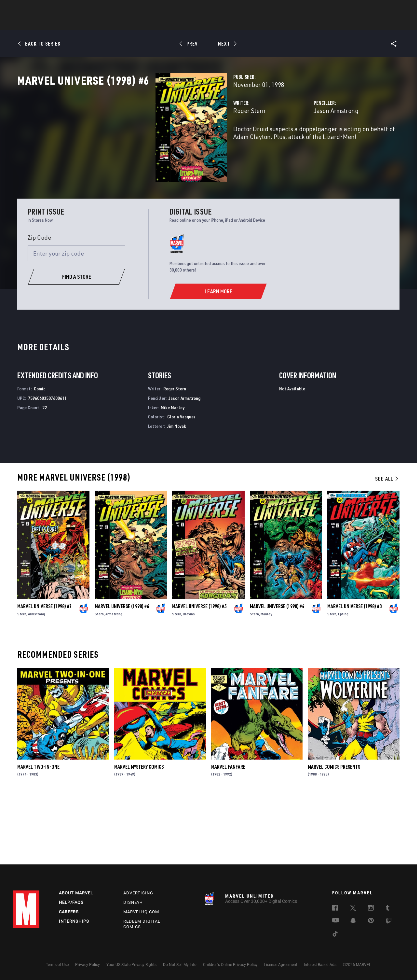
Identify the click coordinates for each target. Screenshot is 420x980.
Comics (136, 23)
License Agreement (281, 965)
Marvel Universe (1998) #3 (354, 670)
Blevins (189, 678)
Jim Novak (176, 490)
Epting (343, 678)
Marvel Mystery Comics (139, 831)
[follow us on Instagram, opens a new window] (371, 909)
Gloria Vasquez (181, 481)
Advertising (138, 893)
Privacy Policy (88, 965)
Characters (168, 23)
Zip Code (39, 301)
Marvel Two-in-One (38, 831)
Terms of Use (57, 965)
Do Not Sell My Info (180, 965)
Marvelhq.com (141, 912)
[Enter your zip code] (76, 317)
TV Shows (228, 23)
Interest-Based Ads (320, 965)
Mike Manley (173, 471)
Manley (266, 678)
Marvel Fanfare (228, 831)
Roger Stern (153, 139)
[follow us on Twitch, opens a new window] (389, 922)
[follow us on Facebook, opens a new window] (335, 909)
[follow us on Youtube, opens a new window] (336, 921)
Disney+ (133, 902)
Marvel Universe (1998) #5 (199, 670)
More (305, 23)
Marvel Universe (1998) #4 (277, 670)
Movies (199, 23)
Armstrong (36, 678)
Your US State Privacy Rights (131, 965)
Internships (74, 921)
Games (256, 23)
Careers (69, 912)
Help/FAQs (71, 902)
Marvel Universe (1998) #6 (122, 670)
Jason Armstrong (288, 139)
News (112, 23)
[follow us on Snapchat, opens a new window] (353, 921)
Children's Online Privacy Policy (230, 965)
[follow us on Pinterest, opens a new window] (371, 921)
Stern (22, 678)
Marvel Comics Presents (334, 831)
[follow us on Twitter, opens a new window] (353, 909)
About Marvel (76, 893)
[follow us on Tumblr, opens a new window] (388, 909)
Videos (281, 23)
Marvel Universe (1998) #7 (44, 670)
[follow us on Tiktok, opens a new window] (335, 935)
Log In (37, 8)
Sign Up (58, 8)
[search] (395, 8)
